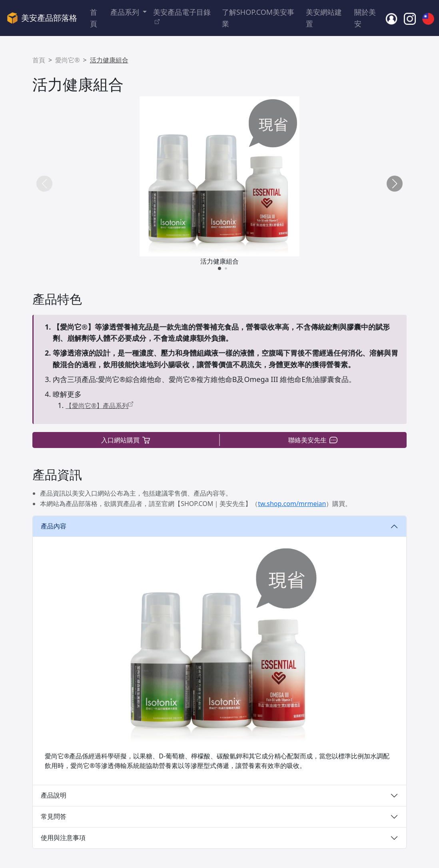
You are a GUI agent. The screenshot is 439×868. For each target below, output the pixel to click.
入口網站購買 (126, 440)
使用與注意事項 (63, 838)
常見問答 (54, 816)
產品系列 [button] (126, 12)
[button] (395, 184)
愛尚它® (67, 60)
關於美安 (365, 18)
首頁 (94, 18)
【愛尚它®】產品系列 (99, 406)
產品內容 (54, 526)
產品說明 (54, 795)
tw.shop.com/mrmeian (292, 504)
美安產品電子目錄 (182, 16)
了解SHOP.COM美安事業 (258, 18)
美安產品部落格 (42, 18)
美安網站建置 (324, 18)
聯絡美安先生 (313, 440)
